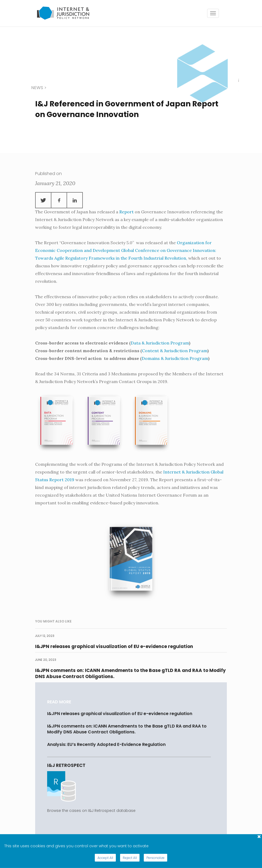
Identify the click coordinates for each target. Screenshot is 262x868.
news (37, 88)
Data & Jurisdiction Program (160, 343)
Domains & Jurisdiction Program (175, 358)
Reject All (130, 858)
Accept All (105, 858)
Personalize (155, 858)
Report (126, 212)
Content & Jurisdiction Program (175, 351)
